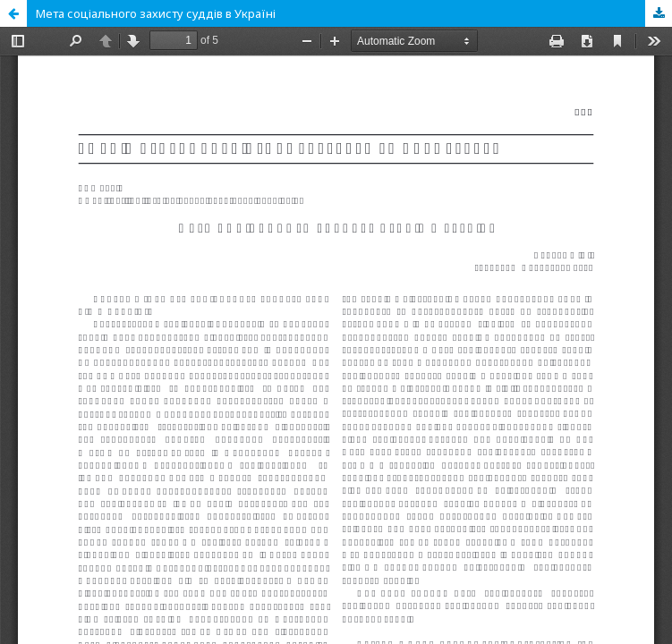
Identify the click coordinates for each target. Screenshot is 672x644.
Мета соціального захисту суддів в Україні (156, 13)
